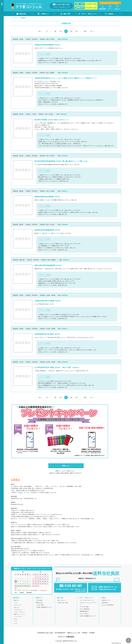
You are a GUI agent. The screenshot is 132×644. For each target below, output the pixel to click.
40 (55, 31)
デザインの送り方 (84, 614)
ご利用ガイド (45, 14)
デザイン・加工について (89, 14)
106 (85, 31)
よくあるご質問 (40, 605)
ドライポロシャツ (18, 610)
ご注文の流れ (39, 600)
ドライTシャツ (17, 605)
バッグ (15, 621)
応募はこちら (66, 466)
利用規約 (85, 633)
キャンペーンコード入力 (111, 3)
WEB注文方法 (39, 603)
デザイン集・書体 (84, 607)
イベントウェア (18, 617)
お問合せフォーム (106, 600)
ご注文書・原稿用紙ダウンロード (44, 607)
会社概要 (92, 633)
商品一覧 (16, 600)
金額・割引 (67, 14)
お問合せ (111, 14)
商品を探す (23, 14)
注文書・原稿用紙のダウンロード (88, 616)
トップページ (14, 18)
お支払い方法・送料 (63, 603)
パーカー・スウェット (19, 612)
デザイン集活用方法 (85, 609)
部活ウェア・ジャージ (19, 614)
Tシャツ (16, 603)
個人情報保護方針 (60, 633)
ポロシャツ (17, 607)
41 (61, 31)
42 (66, 31)
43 (71, 31)
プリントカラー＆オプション (87, 600)
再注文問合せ (105, 603)
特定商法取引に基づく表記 (45, 633)
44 (77, 31)
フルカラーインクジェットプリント (88, 604)
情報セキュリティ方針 (74, 633)
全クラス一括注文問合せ (108, 605)
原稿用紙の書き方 (84, 611)
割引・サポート (62, 600)
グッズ (15, 623)
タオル (15, 619)
